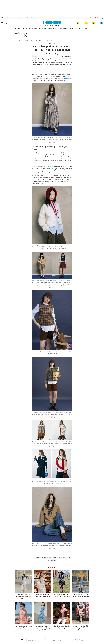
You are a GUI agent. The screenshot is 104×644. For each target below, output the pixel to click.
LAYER (68, 558)
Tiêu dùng (79, 28)
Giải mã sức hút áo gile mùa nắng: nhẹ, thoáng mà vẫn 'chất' (62, 628)
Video (75, 28)
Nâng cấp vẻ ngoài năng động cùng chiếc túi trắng (42, 596)
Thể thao (60, 28)
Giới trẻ (40, 28)
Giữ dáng (26, 40)
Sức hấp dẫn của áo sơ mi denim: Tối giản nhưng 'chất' (81, 596)
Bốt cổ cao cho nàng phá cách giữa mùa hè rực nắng (62, 596)
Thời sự (18, 28)
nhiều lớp (34, 76)
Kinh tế (26, 28)
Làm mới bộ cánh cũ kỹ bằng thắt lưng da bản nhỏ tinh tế (23, 597)
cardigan (50, 247)
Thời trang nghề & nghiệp (36, 40)
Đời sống (31, 28)
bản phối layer (51, 168)
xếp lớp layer (62, 558)
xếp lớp (54, 558)
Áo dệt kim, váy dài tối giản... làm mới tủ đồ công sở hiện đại (42, 628)
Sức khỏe (35, 28)
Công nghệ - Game (67, 28)
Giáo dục (44, 28)
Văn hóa (52, 28)
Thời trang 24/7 (18, 40)
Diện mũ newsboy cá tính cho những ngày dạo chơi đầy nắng (81, 628)
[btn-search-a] (6, 23)
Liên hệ (33, 18)
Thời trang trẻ (85, 28)
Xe (72, 28)
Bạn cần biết (23, 18)
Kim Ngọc (37, 56)
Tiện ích (29, 18)
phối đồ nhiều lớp (64, 78)
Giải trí (56, 28)
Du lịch (48, 28)
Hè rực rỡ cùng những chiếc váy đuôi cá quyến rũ (23, 627)
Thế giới (22, 28)
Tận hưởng (45, 40)
